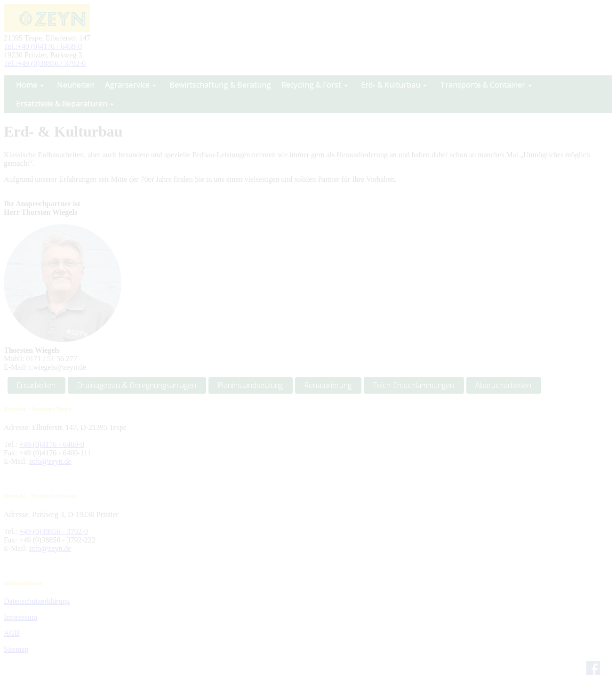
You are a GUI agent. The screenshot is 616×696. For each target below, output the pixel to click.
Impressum (20, 617)
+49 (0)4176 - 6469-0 (52, 444)
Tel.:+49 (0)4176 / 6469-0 (43, 46)
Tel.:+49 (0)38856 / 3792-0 (45, 63)
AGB (12, 633)
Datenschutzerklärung (37, 601)
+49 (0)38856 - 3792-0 (54, 531)
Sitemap (16, 649)
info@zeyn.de (50, 461)
